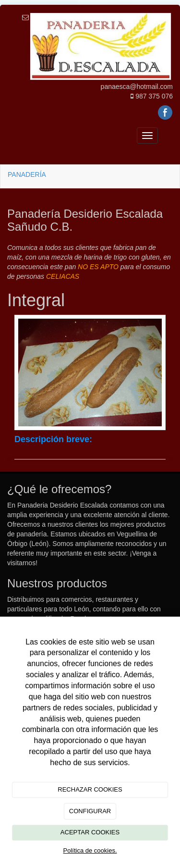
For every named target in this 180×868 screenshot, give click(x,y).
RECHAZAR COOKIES (90, 789)
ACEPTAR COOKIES (90, 832)
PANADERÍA (27, 174)
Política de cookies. (90, 850)
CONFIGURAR (90, 811)
